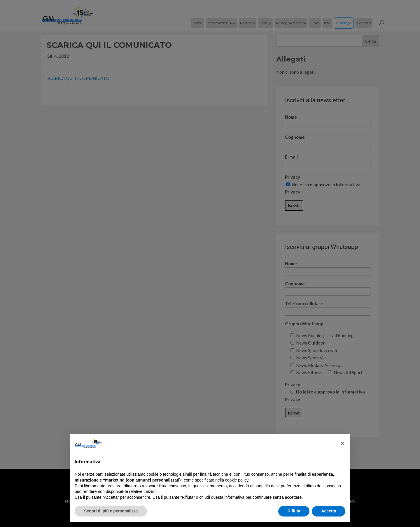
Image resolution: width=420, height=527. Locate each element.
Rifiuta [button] (294, 511)
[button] (342, 443)
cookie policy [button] (237, 480)
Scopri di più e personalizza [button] (111, 511)
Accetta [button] (329, 511)
